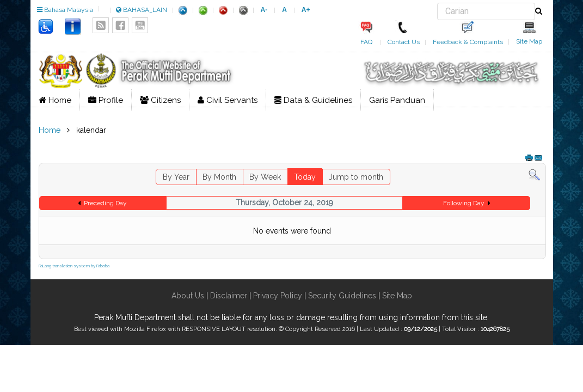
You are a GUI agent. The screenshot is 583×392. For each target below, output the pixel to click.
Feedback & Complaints (468, 42)
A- (264, 10)
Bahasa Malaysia (65, 10)
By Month (219, 177)
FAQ (366, 42)
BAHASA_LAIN (142, 10)
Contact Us (404, 42)
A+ (306, 10)
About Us (188, 296)
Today (305, 177)
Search (437, 3)
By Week (265, 177)
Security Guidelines (342, 296)
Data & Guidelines (313, 100)
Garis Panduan (397, 100)
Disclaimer (228, 296)
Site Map (529, 41)
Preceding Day (105, 203)
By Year (176, 177)
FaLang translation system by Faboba (74, 266)
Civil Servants (228, 100)
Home (55, 100)
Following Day (464, 203)
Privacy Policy (278, 296)
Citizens (160, 100)
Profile (106, 100)
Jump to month (356, 177)
